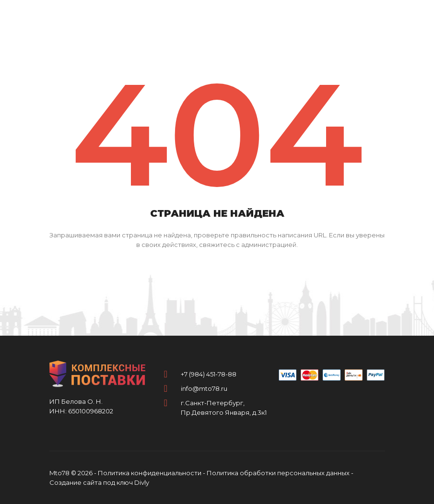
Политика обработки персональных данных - (280, 473)
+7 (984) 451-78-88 (209, 374)
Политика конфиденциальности (150, 473)
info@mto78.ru (204, 388)
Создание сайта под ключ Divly (99, 482)
